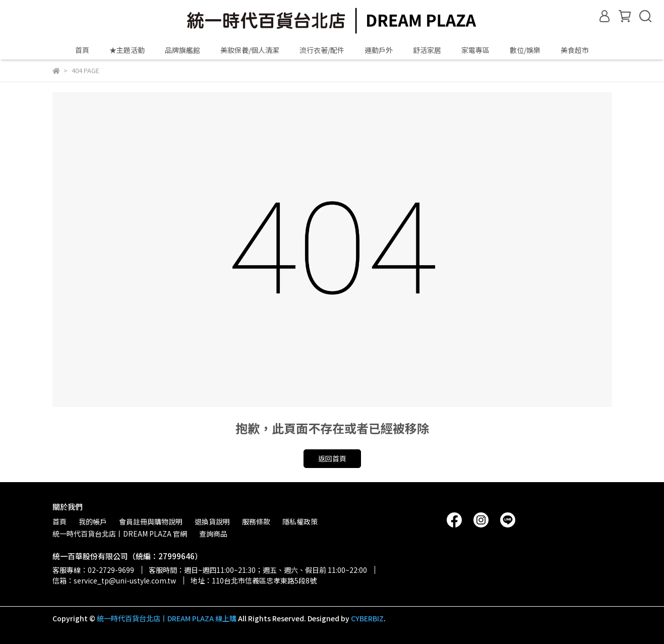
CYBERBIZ (367, 618)
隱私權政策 (300, 521)
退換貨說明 (212, 521)
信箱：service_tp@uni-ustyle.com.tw (114, 580)
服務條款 (256, 521)
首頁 (82, 50)
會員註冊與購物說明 (151, 521)
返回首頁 (332, 458)
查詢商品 (213, 534)
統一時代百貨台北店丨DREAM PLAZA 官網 (120, 534)
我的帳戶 (93, 521)
